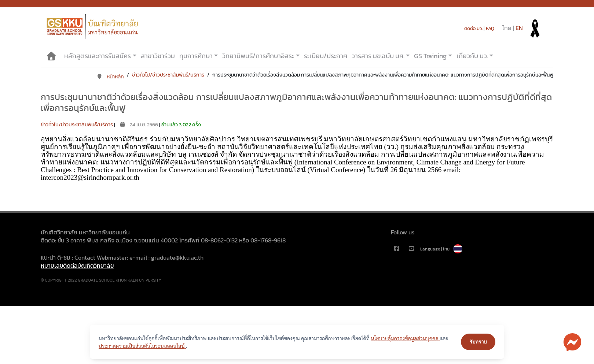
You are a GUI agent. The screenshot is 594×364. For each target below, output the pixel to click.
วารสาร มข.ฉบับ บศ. (378, 56)
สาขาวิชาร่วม (158, 56)
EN (519, 28)
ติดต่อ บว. (473, 28)
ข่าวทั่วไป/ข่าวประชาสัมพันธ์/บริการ (168, 75)
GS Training (430, 56)
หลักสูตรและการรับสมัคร (98, 56)
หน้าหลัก (110, 77)
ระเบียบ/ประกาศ (326, 56)
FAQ (490, 28)
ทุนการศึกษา (196, 56)
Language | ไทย (441, 249)
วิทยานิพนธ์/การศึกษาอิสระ (258, 56)
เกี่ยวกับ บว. (472, 56)
